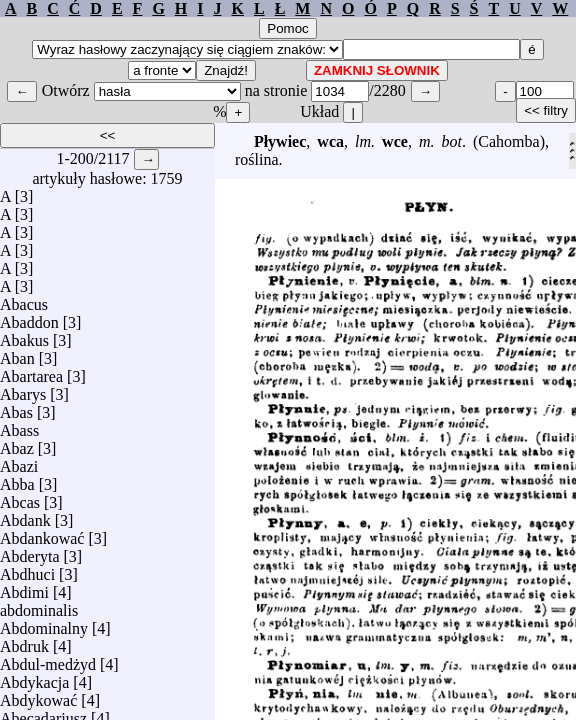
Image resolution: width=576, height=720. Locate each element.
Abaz (17, 443)
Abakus (24, 335)
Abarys (23, 389)
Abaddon (29, 317)
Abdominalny (44, 623)
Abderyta (30, 551)
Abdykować (38, 695)
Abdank (25, 515)
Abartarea (31, 371)
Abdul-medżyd (48, 659)
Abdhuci (27, 569)
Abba (17, 479)
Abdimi (24, 587)
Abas (16, 407)
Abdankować (42, 533)
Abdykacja (34, 677)
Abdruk (24, 641)
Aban (17, 353)
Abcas (20, 497)
